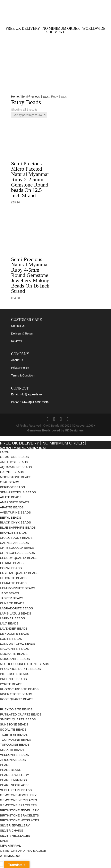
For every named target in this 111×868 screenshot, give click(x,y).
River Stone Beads (16, 694)
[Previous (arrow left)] (2, 867)
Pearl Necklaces (15, 785)
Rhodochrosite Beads (19, 689)
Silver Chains (12, 830)
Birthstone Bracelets (19, 815)
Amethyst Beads (14, 462)
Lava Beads (9, 623)
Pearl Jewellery (15, 775)
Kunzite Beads (12, 603)
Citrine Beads (12, 563)
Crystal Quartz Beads (19, 573)
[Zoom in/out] (2, 862)
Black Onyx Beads (15, 522)
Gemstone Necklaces (19, 800)
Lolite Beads (11, 639)
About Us (17, 360)
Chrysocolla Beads (17, 548)
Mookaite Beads (14, 654)
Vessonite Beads (14, 755)
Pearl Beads (11, 770)
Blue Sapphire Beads (18, 527)
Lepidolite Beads (15, 634)
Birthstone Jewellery (19, 810)
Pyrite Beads (11, 684)
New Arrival (10, 846)
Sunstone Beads (14, 724)
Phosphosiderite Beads (20, 669)
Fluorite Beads (13, 578)
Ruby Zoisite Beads (16, 709)
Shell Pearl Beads (16, 790)
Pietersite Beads (15, 674)
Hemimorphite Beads (18, 588)
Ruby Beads (10, 704)
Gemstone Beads (14, 457)
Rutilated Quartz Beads (21, 714)
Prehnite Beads (13, 679)
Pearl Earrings (13, 780)
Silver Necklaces (15, 836)
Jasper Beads (12, 598)
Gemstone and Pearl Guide (23, 851)
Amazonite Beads (15, 502)
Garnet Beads (12, 472)
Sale (4, 841)
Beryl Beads (11, 517)
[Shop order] (29, 115)
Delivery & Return (22, 334)
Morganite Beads (15, 659)
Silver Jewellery (15, 825)
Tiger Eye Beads (14, 735)
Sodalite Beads (13, 729)
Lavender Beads (14, 628)
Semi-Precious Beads (35, 97)
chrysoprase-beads (18, 553)
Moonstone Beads (16, 477)
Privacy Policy (20, 368)
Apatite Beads (12, 507)
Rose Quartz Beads (17, 699)
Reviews (16, 341)
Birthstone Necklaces (20, 820)
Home (15, 97)
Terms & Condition (23, 375)
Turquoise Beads (15, 745)
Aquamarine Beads (16, 467)
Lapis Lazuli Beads (16, 613)
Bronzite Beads (13, 533)
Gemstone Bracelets (18, 805)
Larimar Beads (12, 618)
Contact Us (18, 326)
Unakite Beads (12, 750)
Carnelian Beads (14, 543)
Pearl (5, 765)
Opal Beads (10, 482)
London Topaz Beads (18, 644)
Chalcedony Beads (16, 538)
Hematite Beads (13, 583)
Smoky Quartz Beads (18, 719)
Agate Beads (11, 497)
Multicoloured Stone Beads (25, 664)
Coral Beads (11, 568)
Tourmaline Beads (16, 740)
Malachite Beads (15, 649)
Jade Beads (10, 593)
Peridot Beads (12, 487)
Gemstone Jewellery (18, 795)
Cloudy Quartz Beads (19, 558)
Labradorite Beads (16, 608)
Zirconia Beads (13, 760)
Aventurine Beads (15, 512)
